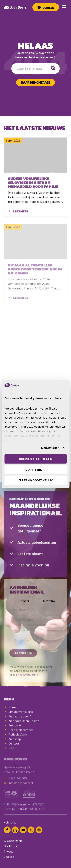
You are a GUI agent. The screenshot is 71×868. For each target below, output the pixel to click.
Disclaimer (11, 851)
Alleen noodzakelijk (35, 480)
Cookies (9, 862)
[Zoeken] (53, 69)
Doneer (48, 8)
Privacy (8, 856)
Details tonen (50, 448)
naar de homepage (36, 82)
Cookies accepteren (35, 459)
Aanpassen (36, 470)
